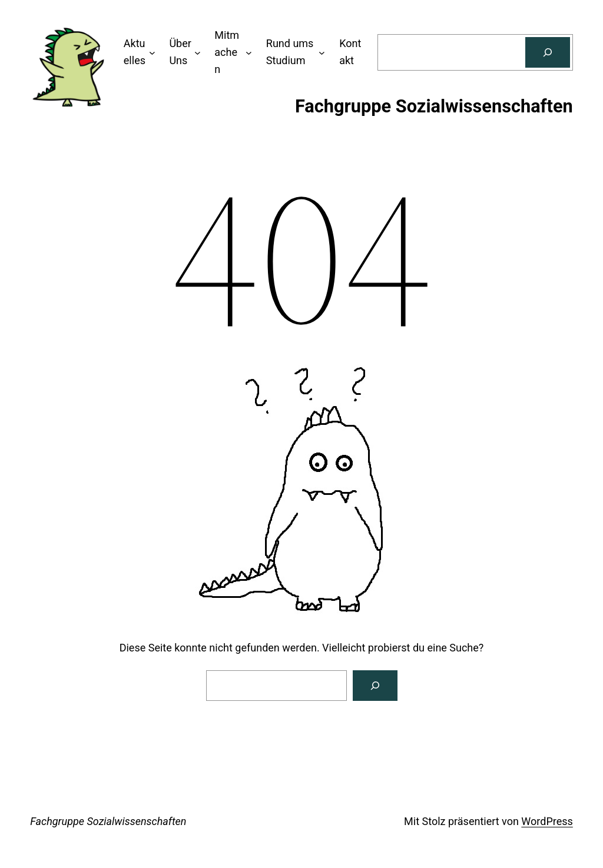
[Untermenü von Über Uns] (198, 53)
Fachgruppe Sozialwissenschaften (108, 821)
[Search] (375, 686)
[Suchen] (548, 52)
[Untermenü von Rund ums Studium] (322, 53)
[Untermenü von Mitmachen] (249, 53)
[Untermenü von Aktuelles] (152, 53)
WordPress (547, 821)
